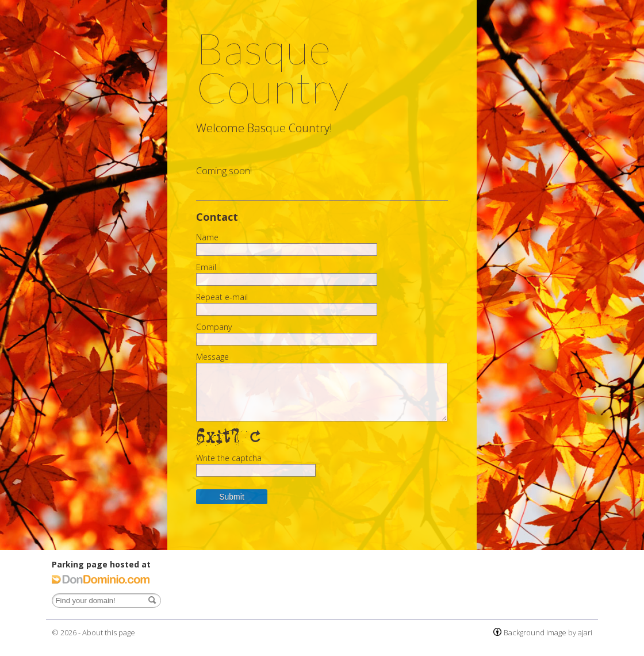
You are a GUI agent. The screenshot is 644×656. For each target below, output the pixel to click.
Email (206, 267)
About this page (109, 632)
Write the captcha (229, 458)
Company (214, 327)
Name (207, 237)
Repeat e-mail (222, 297)
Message (212, 357)
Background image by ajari (548, 632)
